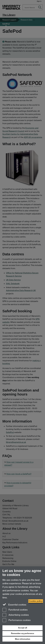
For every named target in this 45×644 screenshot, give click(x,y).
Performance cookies (16, 620)
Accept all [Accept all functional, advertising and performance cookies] (23, 628)
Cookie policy (36, 601)
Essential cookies (14, 605)
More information (23, 639)
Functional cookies (15, 610)
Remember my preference (23, 633)
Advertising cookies (16, 615)
